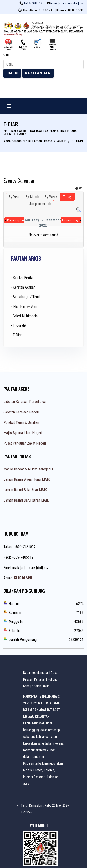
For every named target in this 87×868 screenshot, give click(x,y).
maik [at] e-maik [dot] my (67, 3)
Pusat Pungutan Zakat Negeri (25, 443)
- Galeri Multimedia (24, 316)
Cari (6, 55)
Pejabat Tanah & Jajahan (21, 423)
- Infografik (19, 325)
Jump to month (40, 204)
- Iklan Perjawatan (24, 306)
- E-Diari (16, 335)
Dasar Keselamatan (36, 673)
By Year (14, 197)
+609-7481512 (33, 3)
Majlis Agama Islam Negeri (23, 433)
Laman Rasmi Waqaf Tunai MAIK (27, 479)
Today (67, 197)
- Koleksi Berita (22, 278)
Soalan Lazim (41, 686)
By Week (51, 197)
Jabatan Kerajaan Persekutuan (25, 402)
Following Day (70, 220)
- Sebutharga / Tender (27, 297)
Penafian (40, 679)
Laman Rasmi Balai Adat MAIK (25, 490)
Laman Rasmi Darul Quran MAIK (26, 500)
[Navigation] (9, 106)
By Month (32, 197)
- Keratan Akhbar (23, 287)
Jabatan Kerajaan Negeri (21, 412)
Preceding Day (16, 220)
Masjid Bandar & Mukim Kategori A (29, 469)
